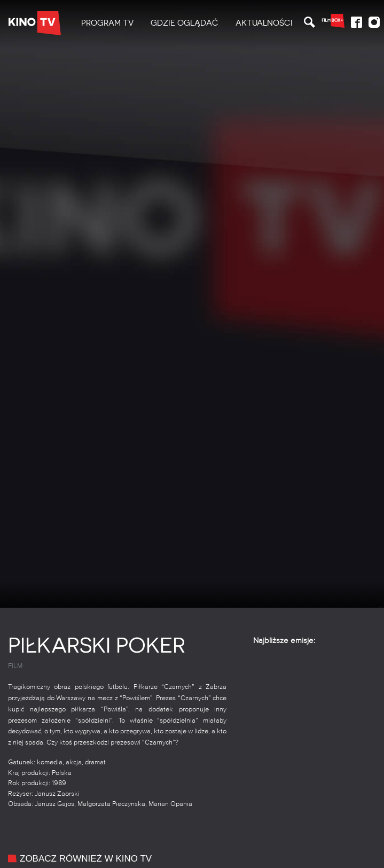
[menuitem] (107, 23)
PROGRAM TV (107, 23)
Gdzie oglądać (185, 23)
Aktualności (264, 23)
